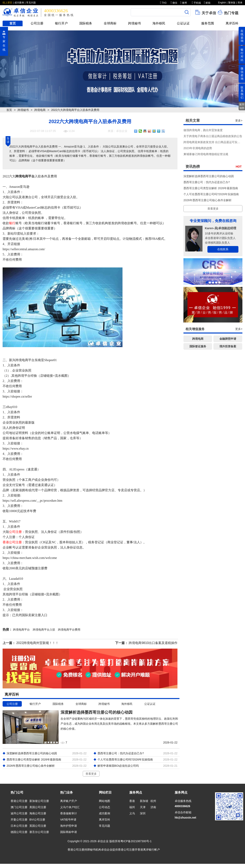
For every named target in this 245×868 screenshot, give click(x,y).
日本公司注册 (19, 826)
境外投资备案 (228, 346)
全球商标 (110, 23)
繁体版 (232, 3)
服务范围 (208, 23)
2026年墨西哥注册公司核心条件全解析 (208, 200)
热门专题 (228, 12)
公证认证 (183, 23)
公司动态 (105, 807)
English (222, 3)
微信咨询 (242, 73)
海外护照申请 (69, 826)
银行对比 (242, 55)
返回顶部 (242, 106)
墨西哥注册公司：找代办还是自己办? (207, 182)
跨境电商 (40, 110)
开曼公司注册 (19, 820)
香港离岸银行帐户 (149, 850)
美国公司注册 (38, 807)
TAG (163, 3)
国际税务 (86, 23)
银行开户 (61, 23)
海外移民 (159, 23)
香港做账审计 (69, 813)
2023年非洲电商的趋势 (198, 148)
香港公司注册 (12, 542)
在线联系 (223, 249)
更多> (239, 121)
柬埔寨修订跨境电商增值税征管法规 (206, 154)
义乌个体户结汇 (70, 807)
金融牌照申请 (228, 339)
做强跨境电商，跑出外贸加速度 (203, 130)
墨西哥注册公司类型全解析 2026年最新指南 (211, 188)
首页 (13, 23)
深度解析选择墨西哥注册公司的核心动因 (209, 176)
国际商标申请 (69, 832)
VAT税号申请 (68, 820)
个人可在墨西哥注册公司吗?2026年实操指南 (211, 194)
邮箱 (207, 3)
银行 (12, 223)
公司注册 (37, 23)
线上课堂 (7, 3)
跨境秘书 (134, 23)
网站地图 (105, 801)
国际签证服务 (198, 346)
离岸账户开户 (69, 801)
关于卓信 (205, 12)
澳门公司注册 (19, 807)
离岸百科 (232, 23)
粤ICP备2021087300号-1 (136, 841)
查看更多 (91, 774)
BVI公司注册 (37, 820)
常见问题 (31, 3)
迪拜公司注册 (19, 813)
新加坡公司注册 (39, 801)
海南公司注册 (38, 813)
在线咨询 (242, 36)
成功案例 (19, 3)
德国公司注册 (19, 832)
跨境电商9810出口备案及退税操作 (153, 643)
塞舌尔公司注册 (39, 832)
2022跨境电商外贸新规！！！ (37, 643)
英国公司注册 (38, 826)
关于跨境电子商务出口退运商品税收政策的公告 (213, 136)
